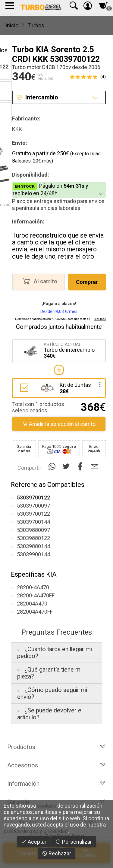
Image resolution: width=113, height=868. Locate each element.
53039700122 (33, 514)
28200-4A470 (33, 587)
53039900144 (33, 554)
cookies (47, 806)
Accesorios (56, 765)
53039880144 (33, 546)
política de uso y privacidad (36, 831)
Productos (56, 747)
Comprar (87, 282)
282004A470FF (35, 612)
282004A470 (32, 604)
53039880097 (33, 530)
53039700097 (33, 506)
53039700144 (33, 522)
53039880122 (33, 538)
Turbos (36, 25)
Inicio (12, 25)
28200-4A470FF (36, 595)
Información (56, 784)
